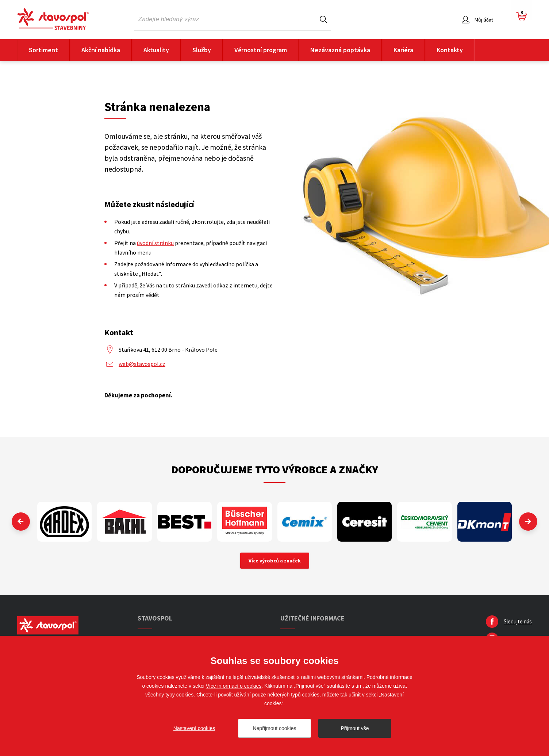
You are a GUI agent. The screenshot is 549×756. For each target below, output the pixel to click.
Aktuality (156, 50)
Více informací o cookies (234, 686)
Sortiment (43, 50)
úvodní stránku (155, 243)
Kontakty (450, 50)
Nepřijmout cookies (274, 728)
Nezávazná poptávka (340, 50)
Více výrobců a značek (275, 561)
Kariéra (403, 50)
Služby (202, 50)
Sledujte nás (518, 621)
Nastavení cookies (194, 728)
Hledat (323, 19)
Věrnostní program (261, 50)
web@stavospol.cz (142, 364)
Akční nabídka (101, 50)
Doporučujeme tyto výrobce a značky (275, 469)
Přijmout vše (355, 728)
